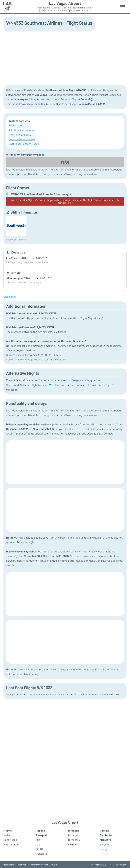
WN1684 (54, 385)
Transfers (41, 854)
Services (105, 844)
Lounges (105, 849)
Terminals (74, 830)
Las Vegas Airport (65, 3)
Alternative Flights (20, 134)
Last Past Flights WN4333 (24, 144)
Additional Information (22, 130)
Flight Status (16, 125)
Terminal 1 (74, 835)
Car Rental (106, 835)
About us (53, 865)
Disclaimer (35, 865)
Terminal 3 (74, 840)
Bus (38, 840)
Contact (45, 865)
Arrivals (8, 835)
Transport (41, 835)
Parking (105, 830)
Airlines (40, 830)
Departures (10, 840)
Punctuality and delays (22, 139)
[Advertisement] (65, 58)
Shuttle (40, 849)
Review (72, 844)
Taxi (38, 844)
